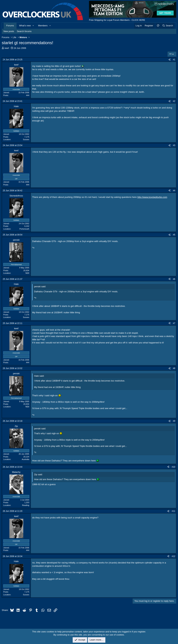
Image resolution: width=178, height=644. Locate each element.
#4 (174, 191)
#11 (173, 511)
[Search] (167, 26)
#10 (173, 467)
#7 (174, 323)
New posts (9, 31)
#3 (174, 145)
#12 (173, 556)
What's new (25, 26)
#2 (174, 101)
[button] (33, 26)
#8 (174, 368)
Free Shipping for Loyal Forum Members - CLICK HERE (117, 20)
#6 (174, 279)
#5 (174, 235)
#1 (174, 60)
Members (43, 26)
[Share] (169, 60)
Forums (10, 26)
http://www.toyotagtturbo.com (152, 197)
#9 (174, 421)
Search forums (24, 31)
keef (7, 48)
